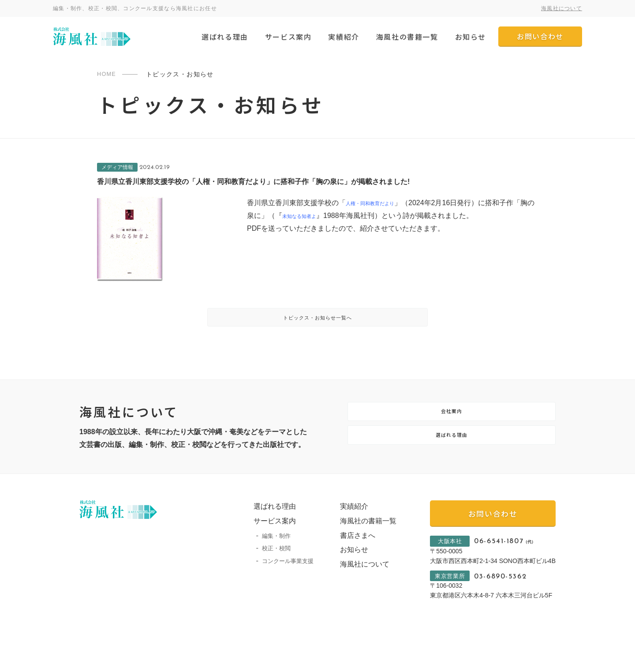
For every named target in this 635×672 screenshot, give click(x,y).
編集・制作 (267, 556)
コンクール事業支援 (279, 581)
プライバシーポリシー (106, 663)
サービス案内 (288, 37)
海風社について (562, 8)
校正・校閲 (267, 569)
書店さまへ (349, 555)
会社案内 (452, 424)
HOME (108, 74)
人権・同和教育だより (381, 203)
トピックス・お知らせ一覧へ (318, 322)
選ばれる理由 (225, 37)
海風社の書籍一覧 (407, 37)
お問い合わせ (540, 36)
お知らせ (471, 37)
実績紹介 (344, 37)
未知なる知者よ (328, 216)
